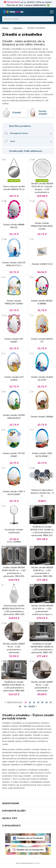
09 (25, 706)
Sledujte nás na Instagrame (30, 850)
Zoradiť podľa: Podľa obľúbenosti (26, 151)
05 (42, 702)
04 (38, 702)
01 (26, 702)
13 (5, 623)
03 (34, 702)
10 (5, 239)
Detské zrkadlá (43, 113)
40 (33, 160)
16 (33, 468)
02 (30, 702)
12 (5, 661)
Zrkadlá (17, 113)
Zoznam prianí (40, 12)
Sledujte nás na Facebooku (30, 838)
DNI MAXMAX (13, 2)
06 (47, 702)
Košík (45, 12)
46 (5, 201)
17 (5, 315)
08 (20, 706)
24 (33, 661)
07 (51, 702)
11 (33, 201)
